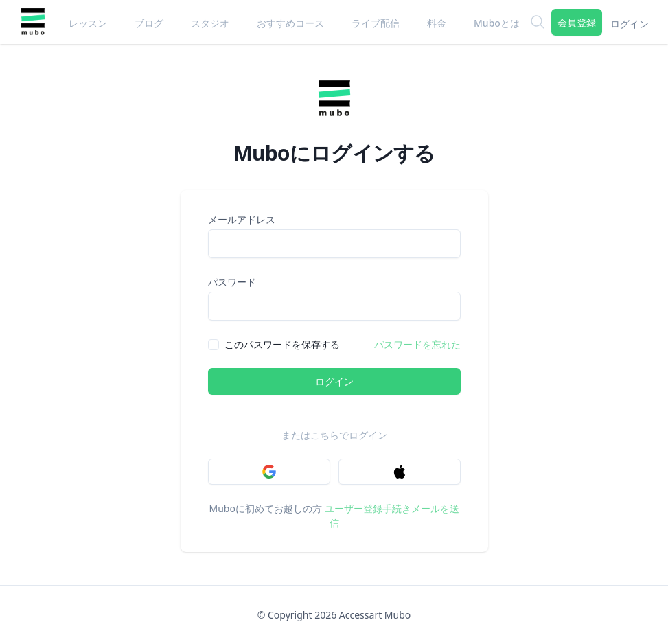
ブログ (149, 23)
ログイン (630, 24)
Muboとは (497, 23)
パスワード (232, 282)
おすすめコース (290, 23)
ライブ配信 (376, 23)
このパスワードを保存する (282, 344)
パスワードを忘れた (417, 344)
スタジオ (210, 23)
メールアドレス (242, 219)
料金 (437, 23)
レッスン (88, 23)
